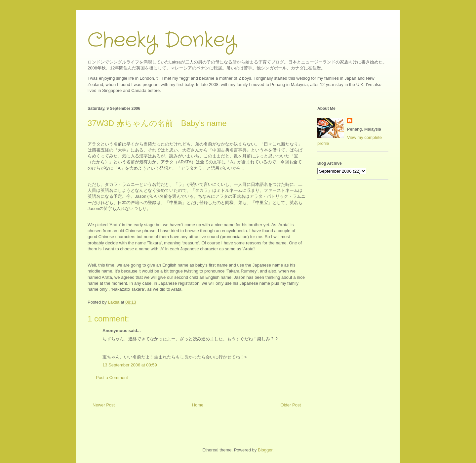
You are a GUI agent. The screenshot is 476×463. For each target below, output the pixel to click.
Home (198, 405)
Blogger (265, 450)
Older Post (291, 405)
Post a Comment (112, 378)
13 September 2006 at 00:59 (130, 365)
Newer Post (104, 405)
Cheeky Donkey (162, 40)
